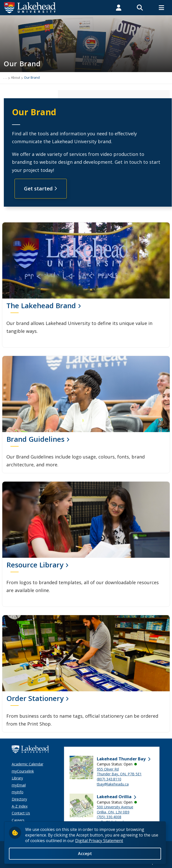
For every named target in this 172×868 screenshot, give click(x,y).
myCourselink (23, 771)
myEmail (19, 785)
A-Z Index (20, 806)
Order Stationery (35, 698)
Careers (18, 820)
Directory (19, 799)
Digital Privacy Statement (99, 841)
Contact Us (21, 813)
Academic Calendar (28, 764)
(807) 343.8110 (109, 779)
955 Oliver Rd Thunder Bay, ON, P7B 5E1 (119, 772)
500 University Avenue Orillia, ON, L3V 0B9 (115, 809)
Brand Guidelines (35, 439)
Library (17, 778)
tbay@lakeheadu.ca (113, 784)
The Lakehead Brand (41, 305)
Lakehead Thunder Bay (121, 759)
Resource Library (35, 565)
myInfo (18, 792)
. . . (5, 77)
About (16, 77)
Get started (41, 189)
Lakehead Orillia (114, 797)
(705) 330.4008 (109, 817)
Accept (85, 854)
